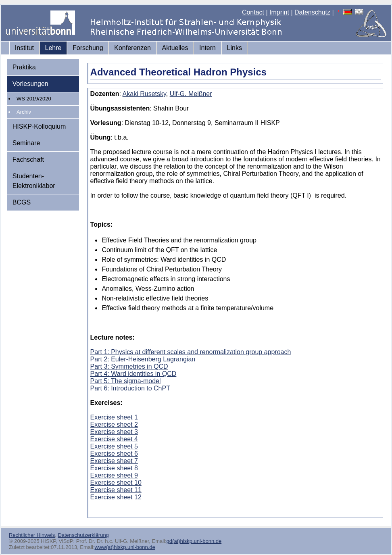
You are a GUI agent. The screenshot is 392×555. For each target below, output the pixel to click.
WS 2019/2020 (34, 99)
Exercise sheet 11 (116, 490)
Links (235, 48)
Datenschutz (312, 12)
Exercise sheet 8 (114, 468)
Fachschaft (28, 160)
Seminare (26, 143)
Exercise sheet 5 (114, 446)
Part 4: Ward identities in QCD (133, 374)
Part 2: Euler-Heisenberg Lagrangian (143, 359)
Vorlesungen (30, 84)
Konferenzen (132, 48)
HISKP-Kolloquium (39, 126)
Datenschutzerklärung (83, 535)
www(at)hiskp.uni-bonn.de (125, 547)
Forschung (88, 48)
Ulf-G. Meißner (191, 94)
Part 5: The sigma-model (126, 381)
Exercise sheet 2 (114, 425)
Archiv (24, 112)
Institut (24, 48)
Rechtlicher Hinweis (32, 535)
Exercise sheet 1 (114, 417)
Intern (207, 48)
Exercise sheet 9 (114, 475)
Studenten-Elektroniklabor (34, 181)
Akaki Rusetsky (144, 94)
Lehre (53, 48)
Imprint (279, 12)
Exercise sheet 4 (114, 439)
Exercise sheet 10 (116, 483)
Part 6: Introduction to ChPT (130, 388)
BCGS (22, 202)
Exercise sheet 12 (116, 497)
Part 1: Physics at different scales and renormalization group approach (191, 352)
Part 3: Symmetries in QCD (129, 366)
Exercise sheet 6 (114, 454)
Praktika (24, 67)
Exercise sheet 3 (114, 432)
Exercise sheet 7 (114, 461)
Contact (253, 12)
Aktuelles (175, 48)
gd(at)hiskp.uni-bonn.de (194, 541)
